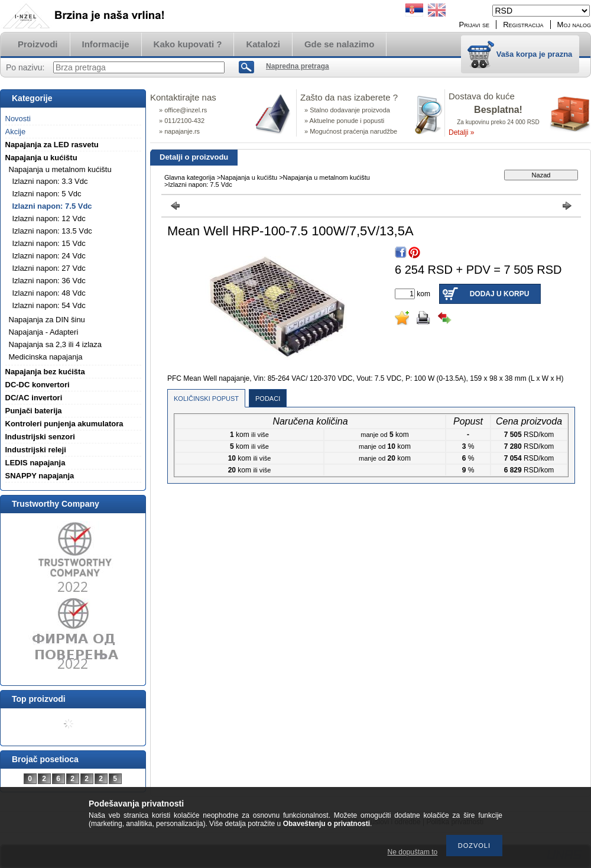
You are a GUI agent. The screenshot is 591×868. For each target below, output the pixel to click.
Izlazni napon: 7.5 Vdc (52, 206)
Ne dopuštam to (413, 852)
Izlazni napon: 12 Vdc (49, 218)
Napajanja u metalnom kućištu (327, 177)
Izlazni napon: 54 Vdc (49, 305)
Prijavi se (475, 25)
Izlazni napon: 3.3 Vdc (50, 181)
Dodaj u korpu (500, 294)
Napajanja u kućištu (249, 177)
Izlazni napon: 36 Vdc (49, 281)
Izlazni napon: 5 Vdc (47, 194)
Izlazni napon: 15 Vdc (49, 243)
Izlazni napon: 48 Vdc (49, 293)
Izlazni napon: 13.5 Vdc (52, 231)
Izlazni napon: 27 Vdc (49, 268)
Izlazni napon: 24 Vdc (49, 256)
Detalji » (461, 132)
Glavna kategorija (190, 177)
